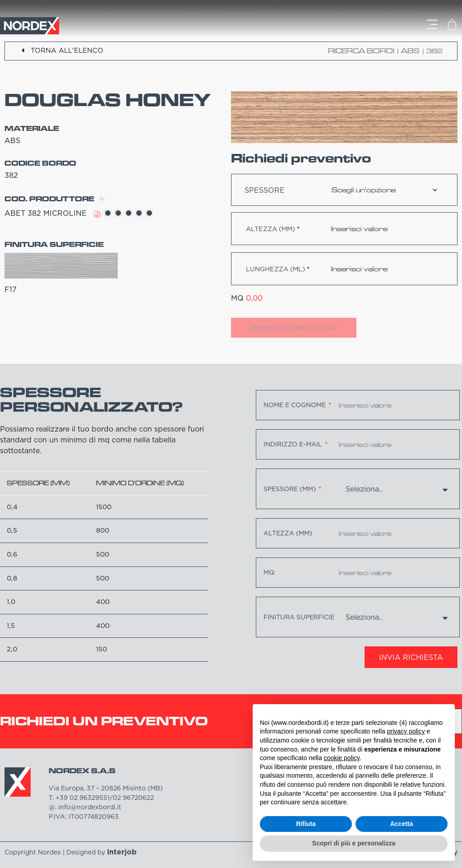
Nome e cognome (296, 405)
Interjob (122, 852)
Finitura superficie (299, 617)
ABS (410, 51)
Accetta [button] (402, 824)
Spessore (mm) (291, 489)
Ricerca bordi (361, 51)
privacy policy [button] (406, 731)
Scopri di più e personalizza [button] (354, 843)
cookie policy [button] (342, 758)
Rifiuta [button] (306, 824)
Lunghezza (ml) (278, 269)
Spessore (265, 190)
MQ (269, 572)
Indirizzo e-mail (294, 444)
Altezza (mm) (273, 229)
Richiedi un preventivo (294, 328)
